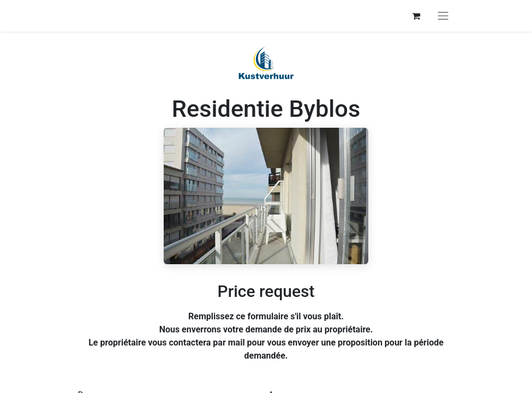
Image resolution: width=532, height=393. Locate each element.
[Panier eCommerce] (416, 16)
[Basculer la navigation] (443, 16)
